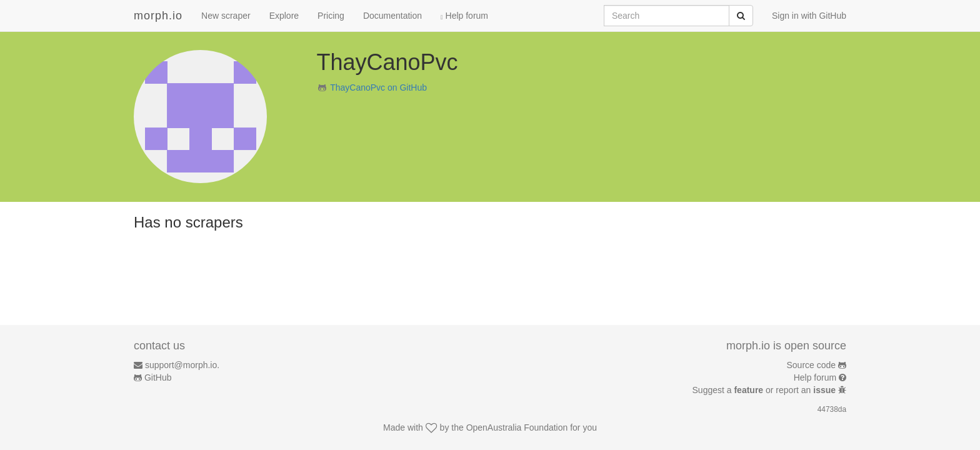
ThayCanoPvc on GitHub (378, 87)
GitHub (158, 377)
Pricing (331, 16)
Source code (812, 365)
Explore (284, 16)
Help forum (464, 16)
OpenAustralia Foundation (517, 427)
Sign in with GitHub (809, 16)
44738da (832, 409)
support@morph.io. (182, 365)
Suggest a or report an (765, 390)
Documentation (392, 16)
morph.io (158, 16)
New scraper (226, 16)
